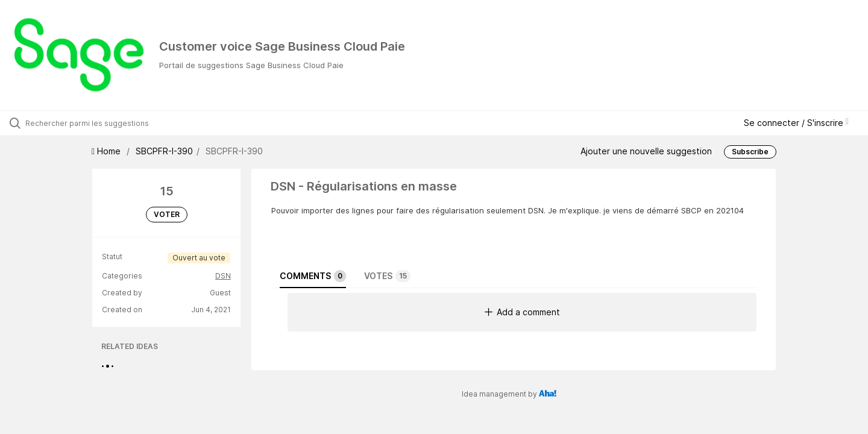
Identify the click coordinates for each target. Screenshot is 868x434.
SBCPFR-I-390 (164, 151)
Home (107, 151)
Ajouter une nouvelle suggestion (646, 151)
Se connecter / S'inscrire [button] (796, 123)
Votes (387, 276)
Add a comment (522, 312)
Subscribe (750, 152)
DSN (223, 276)
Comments (313, 276)
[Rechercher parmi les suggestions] (102, 123)
